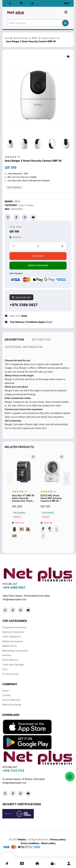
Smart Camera (21, 38)
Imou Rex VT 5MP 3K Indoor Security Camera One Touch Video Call (23, 503)
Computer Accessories (14, 627)
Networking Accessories (15, 651)
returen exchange (12, 705)
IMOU (35, 38)
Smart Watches (10, 660)
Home (8, 38)
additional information (24, 352)
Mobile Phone (10, 646)
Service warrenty (11, 700)
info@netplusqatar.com (14, 599)
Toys (5, 669)
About (5, 691)
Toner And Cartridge (13, 665)
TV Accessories (11, 674)
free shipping (14, 188)
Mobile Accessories (13, 641)
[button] (67, 483)
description (14, 344)
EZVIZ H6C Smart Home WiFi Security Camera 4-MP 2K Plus (51, 503)
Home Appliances (11, 637)
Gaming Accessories (13, 632)
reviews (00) (41, 344)
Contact (6, 695)
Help (67, 3)
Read (49, 322)
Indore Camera (49, 38)
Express (17, 522)
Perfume (7, 655)
